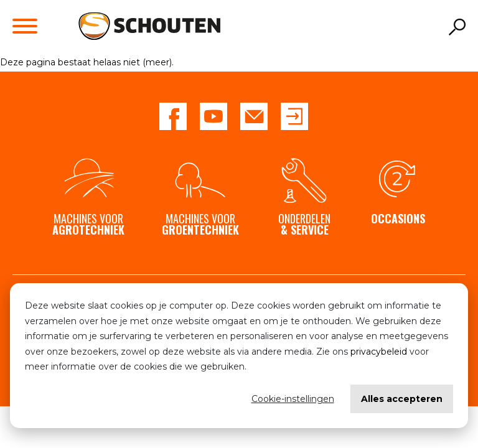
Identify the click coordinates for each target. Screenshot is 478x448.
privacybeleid (379, 352)
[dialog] (239, 356)
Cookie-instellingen (293, 399)
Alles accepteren (402, 399)
